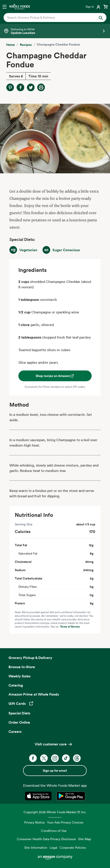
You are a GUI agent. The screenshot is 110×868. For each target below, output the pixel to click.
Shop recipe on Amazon (55, 376)
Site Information (36, 847)
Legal (53, 847)
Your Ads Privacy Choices (65, 822)
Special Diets (19, 713)
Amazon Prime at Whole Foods (34, 694)
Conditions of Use (54, 831)
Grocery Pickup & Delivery (30, 658)
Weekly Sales (19, 676)
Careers (15, 731)
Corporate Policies (73, 847)
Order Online (19, 722)
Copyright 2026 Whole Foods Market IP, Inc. (55, 812)
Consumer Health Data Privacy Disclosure (46, 839)
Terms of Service (70, 627)
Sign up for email (55, 771)
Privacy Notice (35, 822)
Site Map (85, 839)
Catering (16, 685)
